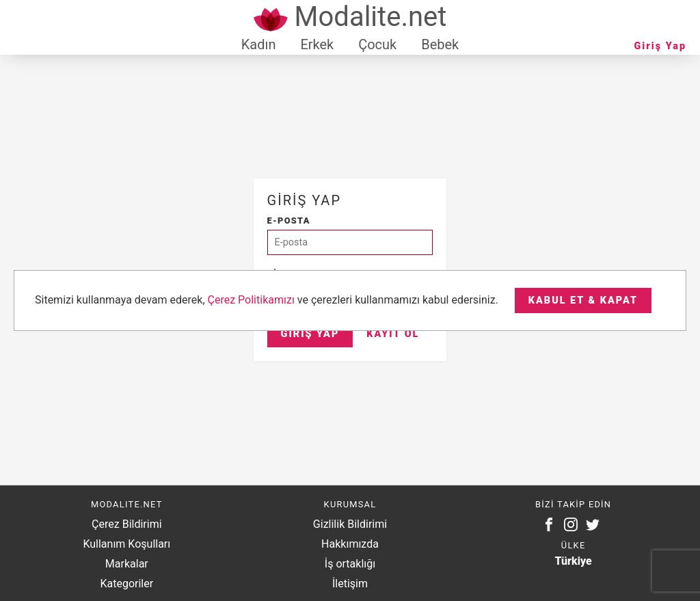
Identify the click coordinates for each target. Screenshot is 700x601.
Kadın (259, 44)
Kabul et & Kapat (583, 300)
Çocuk (377, 44)
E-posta (289, 221)
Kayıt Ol (393, 334)
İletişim (350, 584)
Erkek (317, 44)
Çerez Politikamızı (251, 300)
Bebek (440, 44)
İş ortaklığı (350, 564)
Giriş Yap (660, 46)
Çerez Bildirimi (126, 524)
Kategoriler (126, 584)
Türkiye (574, 561)
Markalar (127, 564)
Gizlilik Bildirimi (350, 524)
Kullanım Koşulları (126, 544)
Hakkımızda (350, 544)
